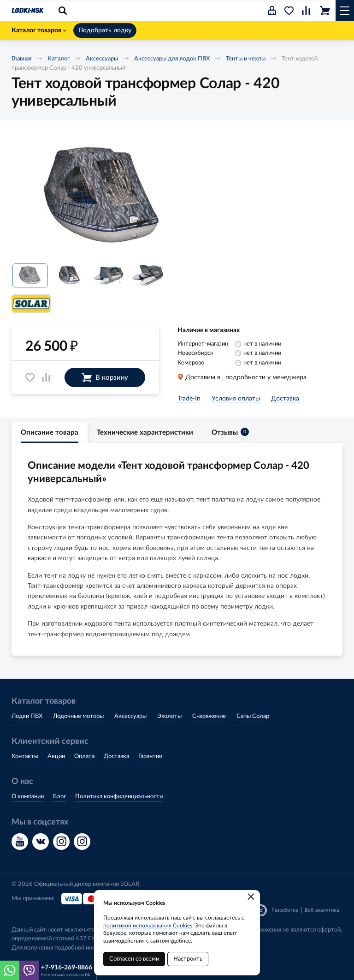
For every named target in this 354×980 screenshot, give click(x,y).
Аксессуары (102, 59)
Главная (21, 59)
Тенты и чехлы (246, 59)
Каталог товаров (39, 30)
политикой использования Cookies (148, 926)
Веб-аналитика (322, 910)
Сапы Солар (253, 716)
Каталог (59, 59)
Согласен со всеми (134, 959)
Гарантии (150, 756)
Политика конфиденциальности (119, 797)
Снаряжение (209, 716)
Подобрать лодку (105, 30)
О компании (28, 797)
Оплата (84, 756)
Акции (56, 756)
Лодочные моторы (78, 716)
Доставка (116, 756)
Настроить (188, 959)
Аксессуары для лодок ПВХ (172, 59)
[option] (104, 196)
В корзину (105, 377)
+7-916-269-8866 (67, 968)
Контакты (25, 756)
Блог (59, 797)
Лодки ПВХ (27, 716)
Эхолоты (169, 716)
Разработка (285, 910)
